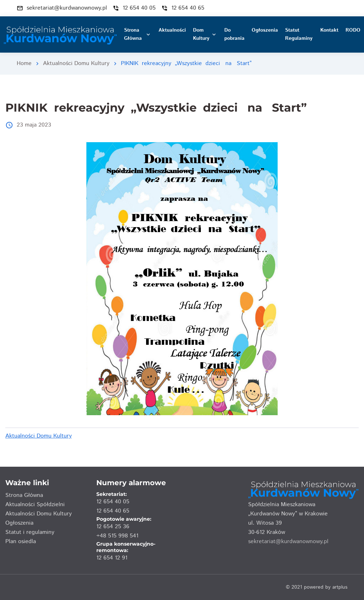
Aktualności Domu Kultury (76, 63)
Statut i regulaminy (30, 532)
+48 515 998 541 (117, 536)
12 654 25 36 (113, 527)
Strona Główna (24, 495)
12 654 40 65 (113, 511)
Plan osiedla (21, 542)
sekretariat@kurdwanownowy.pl (288, 542)
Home (24, 63)
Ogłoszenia (19, 523)
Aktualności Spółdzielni (35, 505)
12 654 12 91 (112, 558)
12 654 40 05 (113, 502)
